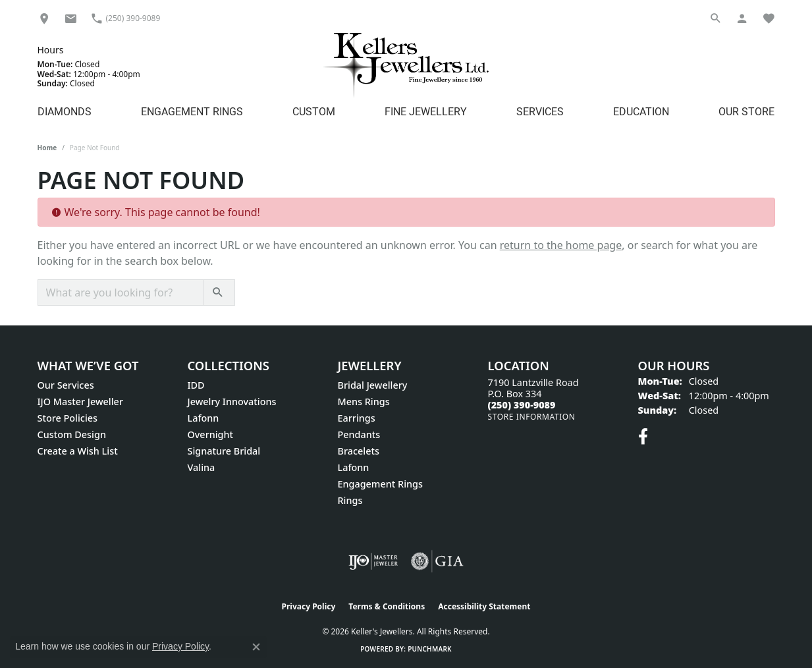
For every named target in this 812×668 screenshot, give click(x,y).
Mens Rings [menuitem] (364, 402)
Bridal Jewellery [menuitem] (373, 385)
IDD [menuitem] (196, 385)
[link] (44, 18)
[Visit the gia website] (437, 561)
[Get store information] (532, 417)
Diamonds (65, 111)
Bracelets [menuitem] (359, 451)
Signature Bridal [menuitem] (224, 451)
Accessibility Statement (484, 606)
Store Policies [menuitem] (68, 418)
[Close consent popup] (256, 647)
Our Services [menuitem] (66, 385)
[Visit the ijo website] (373, 561)
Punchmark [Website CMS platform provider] (430, 649)
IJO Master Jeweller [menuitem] (80, 402)
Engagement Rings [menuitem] (380, 484)
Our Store (746, 111)
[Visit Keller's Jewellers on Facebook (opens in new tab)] (643, 437)
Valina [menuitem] (202, 467)
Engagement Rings (192, 111)
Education (641, 111)
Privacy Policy (309, 606)
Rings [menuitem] (350, 500)
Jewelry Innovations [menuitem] (232, 402)
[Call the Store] (522, 405)
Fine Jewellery (426, 111)
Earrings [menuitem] (357, 418)
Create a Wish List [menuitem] (78, 451)
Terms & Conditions (387, 606)
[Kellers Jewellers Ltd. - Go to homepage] (406, 65)
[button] (716, 18)
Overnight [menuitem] (211, 434)
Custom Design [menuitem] (72, 434)
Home (47, 148)
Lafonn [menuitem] (203, 418)
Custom (314, 111)
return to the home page (561, 245)
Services (540, 111)
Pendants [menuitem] (359, 434)
